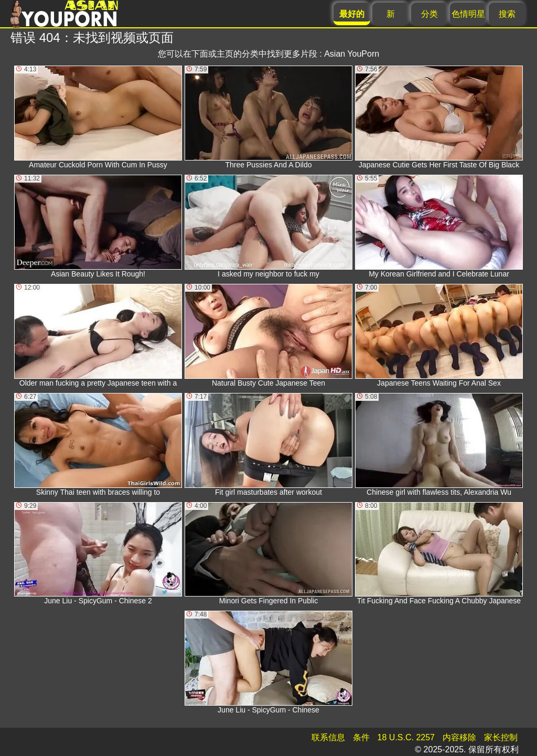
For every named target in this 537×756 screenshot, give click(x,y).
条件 (361, 737)
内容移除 (459, 737)
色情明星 (468, 14)
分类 (429, 14)
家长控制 (501, 737)
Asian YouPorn (352, 54)
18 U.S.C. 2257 (406, 737)
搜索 (507, 14)
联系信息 (328, 737)
